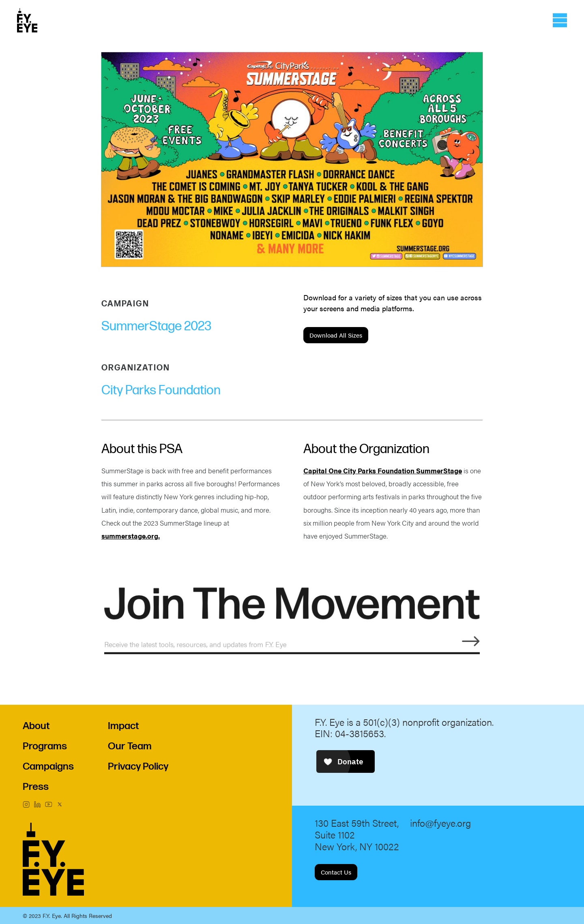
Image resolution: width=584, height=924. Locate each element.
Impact (123, 726)
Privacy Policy (138, 767)
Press (36, 787)
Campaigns (48, 767)
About (36, 726)
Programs (45, 746)
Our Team (130, 746)
